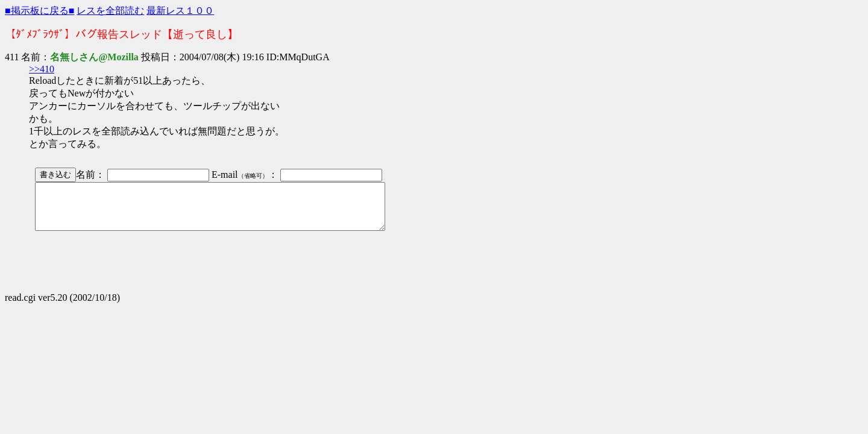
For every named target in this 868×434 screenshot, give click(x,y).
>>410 (42, 69)
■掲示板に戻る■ (39, 11)
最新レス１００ (180, 11)
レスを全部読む (110, 11)
